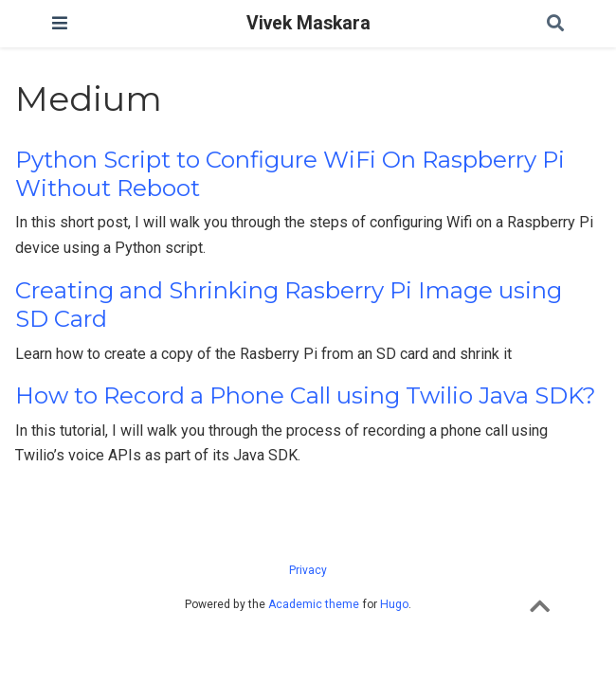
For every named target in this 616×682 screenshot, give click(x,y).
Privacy (308, 570)
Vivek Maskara (308, 23)
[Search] (555, 24)
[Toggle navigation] (60, 23)
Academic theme (314, 604)
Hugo (394, 604)
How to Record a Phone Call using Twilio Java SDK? (306, 395)
